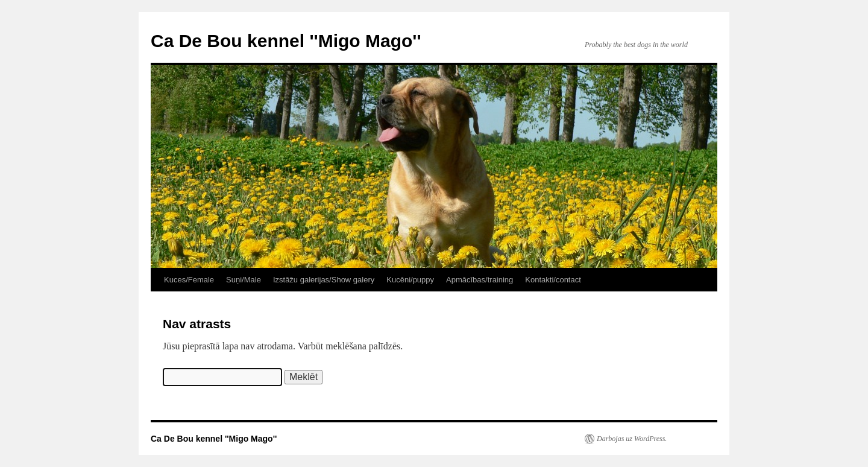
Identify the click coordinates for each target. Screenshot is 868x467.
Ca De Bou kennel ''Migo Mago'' (286, 41)
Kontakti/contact (553, 280)
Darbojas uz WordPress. (632, 439)
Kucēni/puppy (410, 280)
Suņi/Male (244, 280)
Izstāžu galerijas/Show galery (324, 280)
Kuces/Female (189, 280)
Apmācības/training (480, 280)
